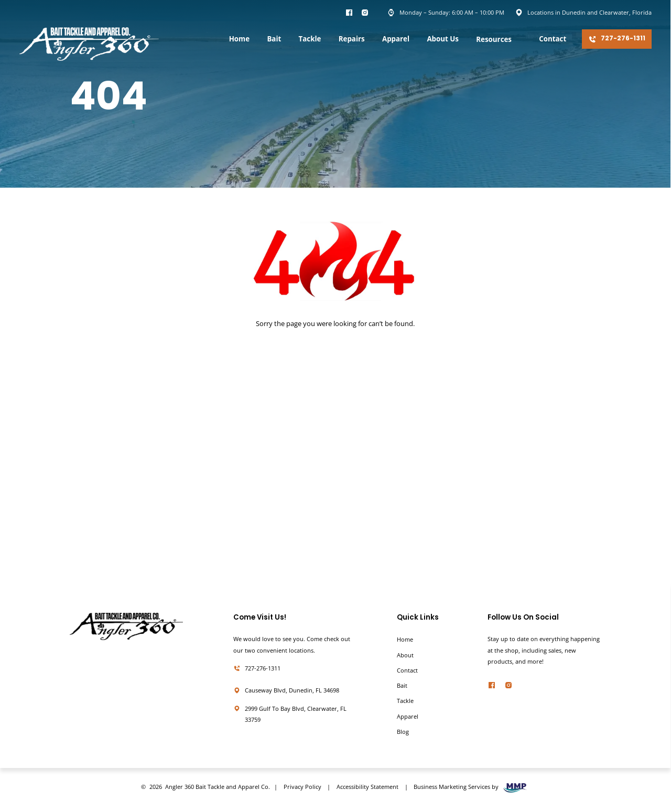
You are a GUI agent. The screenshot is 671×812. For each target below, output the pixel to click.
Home (239, 39)
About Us (443, 39)
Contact (553, 39)
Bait (274, 39)
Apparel (396, 39)
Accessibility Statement (367, 787)
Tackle (310, 39)
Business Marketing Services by (472, 788)
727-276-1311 (617, 39)
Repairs (352, 39)
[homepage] (89, 45)
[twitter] (508, 687)
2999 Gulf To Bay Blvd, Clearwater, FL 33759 (296, 714)
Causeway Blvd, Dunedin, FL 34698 (292, 690)
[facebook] (492, 687)
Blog (403, 732)
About (405, 655)
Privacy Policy (302, 787)
